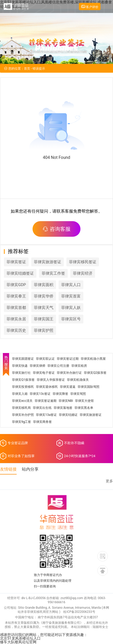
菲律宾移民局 (21, 408)
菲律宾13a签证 (46, 415)
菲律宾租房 (79, 366)
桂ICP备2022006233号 (79, 612)
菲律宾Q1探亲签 (23, 380)
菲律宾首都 (16, 308)
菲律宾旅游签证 (48, 262)
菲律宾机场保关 (78, 380)
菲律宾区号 (71, 319)
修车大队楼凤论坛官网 (18, 642)
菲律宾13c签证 (40, 394)
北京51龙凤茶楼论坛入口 (20, 638)
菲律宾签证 (16, 262)
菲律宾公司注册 (58, 366)
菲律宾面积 (44, 285)
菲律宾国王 (44, 319)
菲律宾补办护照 (23, 415)
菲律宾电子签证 (44, 373)
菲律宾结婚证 (68, 415)
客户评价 (90, 7)
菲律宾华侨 (44, 296)
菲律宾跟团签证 (23, 359)
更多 (109, 481)
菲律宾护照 (44, 330)
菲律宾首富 (71, 296)
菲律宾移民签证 (83, 262)
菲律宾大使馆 (84, 401)
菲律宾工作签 (53, 273)
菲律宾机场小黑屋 (93, 359)
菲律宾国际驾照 (89, 387)
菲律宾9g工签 (21, 422)
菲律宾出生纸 (42, 408)
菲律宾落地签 (63, 408)
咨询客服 (56, 229)
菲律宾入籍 (20, 394)
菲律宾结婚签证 (20, 273)
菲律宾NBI (66, 401)
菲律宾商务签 (42, 422)
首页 (27, 69)
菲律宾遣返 (68, 387)
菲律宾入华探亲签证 (51, 380)
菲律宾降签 (60, 394)
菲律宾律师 (37, 366)
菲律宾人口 (71, 285)
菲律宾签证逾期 (46, 401)
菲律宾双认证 (45, 359)
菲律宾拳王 (16, 296)
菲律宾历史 (16, 330)
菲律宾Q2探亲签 (95, 373)
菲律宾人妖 (71, 308)
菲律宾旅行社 (21, 373)
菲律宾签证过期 (68, 359)
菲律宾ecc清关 (22, 401)
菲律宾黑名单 (84, 408)
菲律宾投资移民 (23, 387)
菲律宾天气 (44, 308)
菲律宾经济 (83, 273)
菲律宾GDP (16, 285)
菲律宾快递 (20, 366)
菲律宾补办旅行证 (69, 373)
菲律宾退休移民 (47, 387)
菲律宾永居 (16, 319)
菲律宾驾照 (78, 394)
